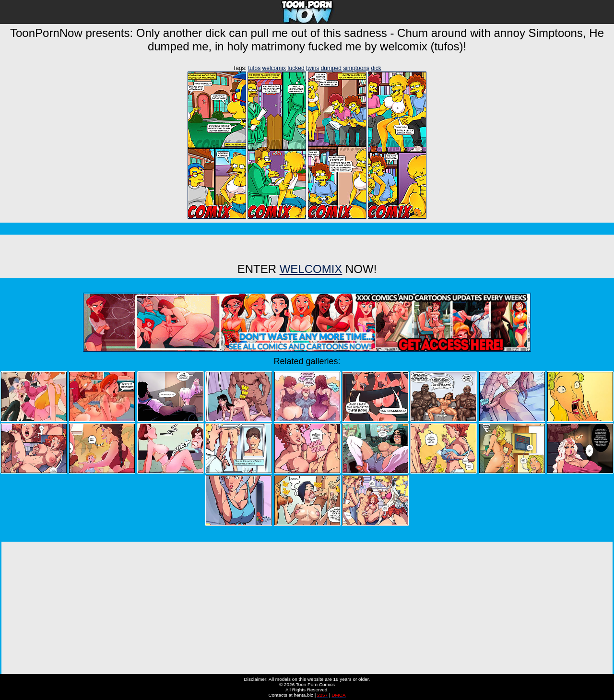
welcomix (274, 68)
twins (313, 68)
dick (376, 68)
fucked (296, 68)
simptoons (356, 68)
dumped (331, 68)
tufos (254, 68)
